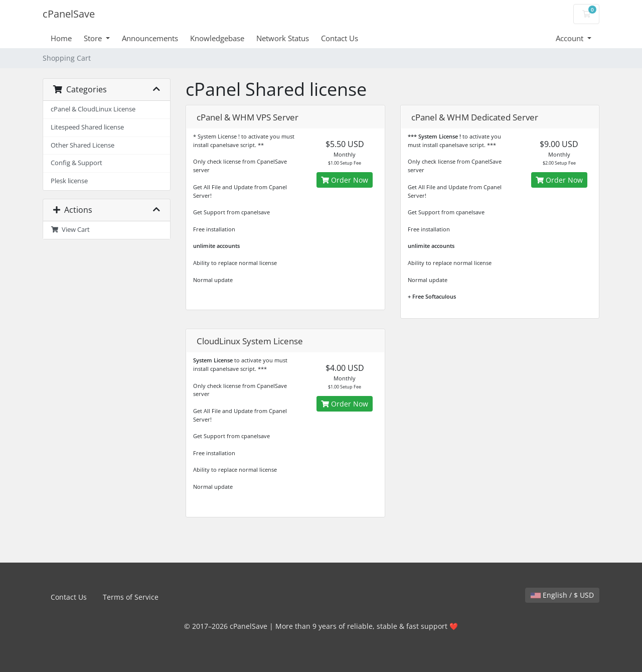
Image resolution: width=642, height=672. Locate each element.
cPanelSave (69, 14)
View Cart (70, 230)
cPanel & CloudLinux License (93, 109)
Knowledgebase (217, 38)
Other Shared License (83, 145)
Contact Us (340, 38)
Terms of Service (131, 597)
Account (571, 38)
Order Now (345, 180)
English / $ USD (562, 595)
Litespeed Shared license (87, 127)
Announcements (150, 38)
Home (61, 38)
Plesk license (69, 181)
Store (94, 38)
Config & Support (76, 163)
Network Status (283, 38)
